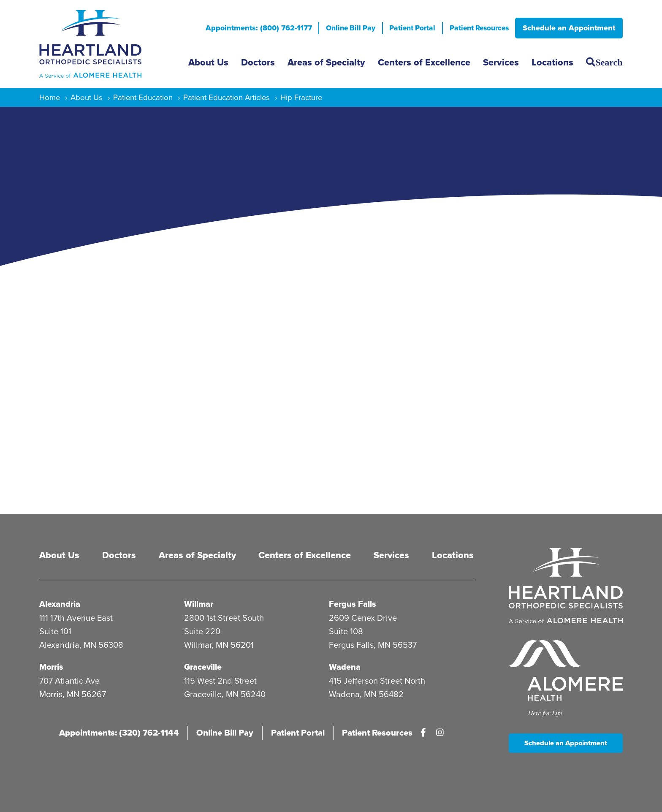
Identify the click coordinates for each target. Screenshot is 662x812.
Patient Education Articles (227, 97)
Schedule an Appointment (569, 28)
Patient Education (143, 97)
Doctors (258, 62)
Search (609, 62)
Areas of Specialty (326, 62)
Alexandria (60, 604)
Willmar (199, 604)
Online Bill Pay (342, 28)
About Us (208, 62)
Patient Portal (406, 28)
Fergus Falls (353, 604)
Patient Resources (477, 28)
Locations (552, 62)
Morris (52, 667)
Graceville (203, 667)
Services (501, 62)
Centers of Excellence (424, 62)
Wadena (345, 667)
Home (50, 97)
